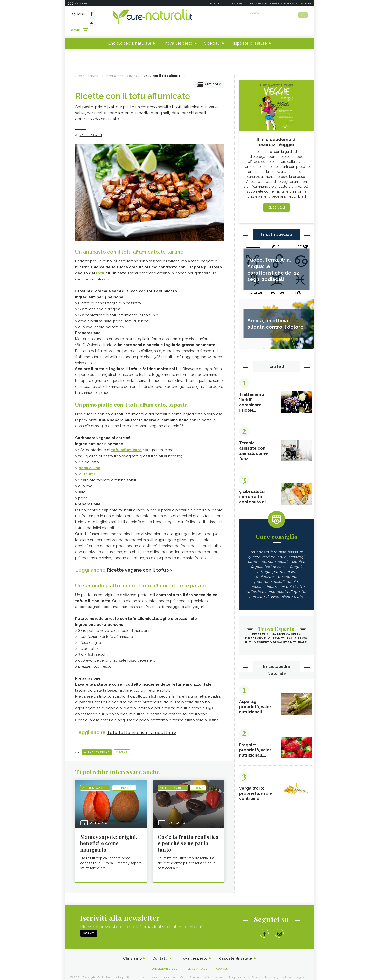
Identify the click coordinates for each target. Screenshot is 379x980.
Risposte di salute (249, 34)
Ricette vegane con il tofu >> (142, 560)
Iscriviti (126, 14)
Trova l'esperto (178, 34)
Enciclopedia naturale (130, 34)
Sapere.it (307, 4)
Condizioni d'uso (162, 960)
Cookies (225, 960)
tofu (100, 264)
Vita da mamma (236, 4)
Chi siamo (128, 950)
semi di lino (90, 459)
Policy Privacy (197, 960)
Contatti (158, 950)
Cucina (122, 743)
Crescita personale (284, 4)
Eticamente (258, 4)
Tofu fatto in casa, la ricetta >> (143, 723)
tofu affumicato (126, 441)
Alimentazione (97, 743)
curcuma (88, 465)
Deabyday (215, 4)
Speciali (212, 34)
